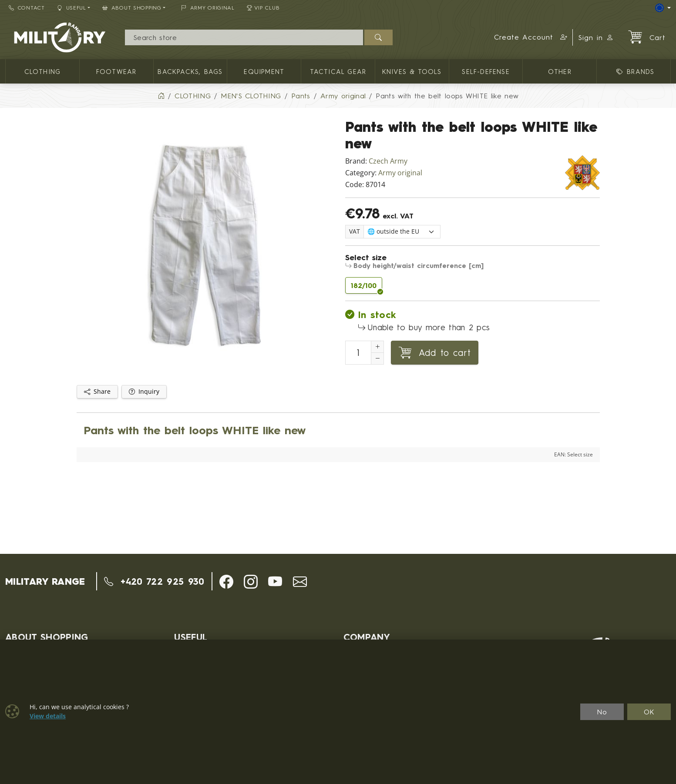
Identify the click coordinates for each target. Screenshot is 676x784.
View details (48, 716)
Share (97, 392)
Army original (400, 173)
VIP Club (263, 8)
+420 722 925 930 (154, 581)
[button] (531, 37)
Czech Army (388, 161)
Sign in (596, 37)
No (602, 712)
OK (649, 712)
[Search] (244, 37)
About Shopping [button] (132, 8)
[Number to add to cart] (358, 353)
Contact (27, 8)
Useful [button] (72, 8)
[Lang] (663, 8)
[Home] (161, 96)
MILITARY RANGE (45, 581)
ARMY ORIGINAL (208, 8)
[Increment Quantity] (377, 347)
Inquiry (144, 392)
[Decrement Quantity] (377, 358)
